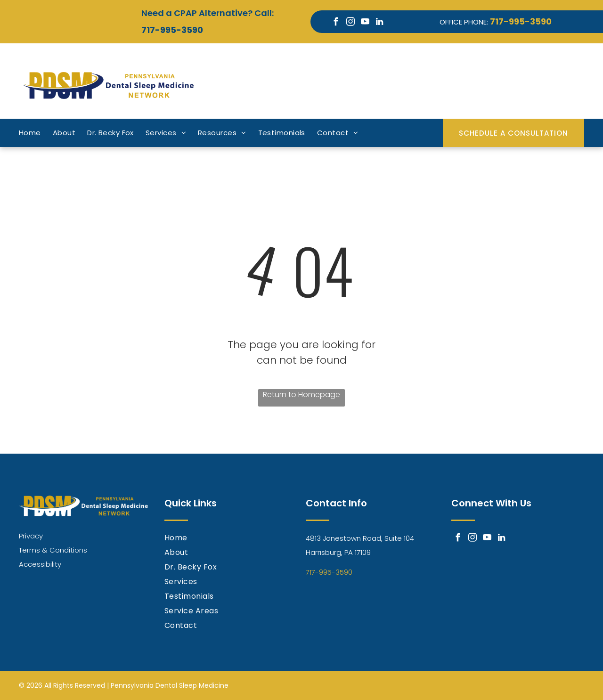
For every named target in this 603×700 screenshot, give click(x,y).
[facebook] (336, 23)
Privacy (31, 536)
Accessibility (40, 564)
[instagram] (350, 23)
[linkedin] (379, 23)
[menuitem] (36, 133)
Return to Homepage (301, 395)
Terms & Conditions (53, 550)
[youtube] (365, 23)
